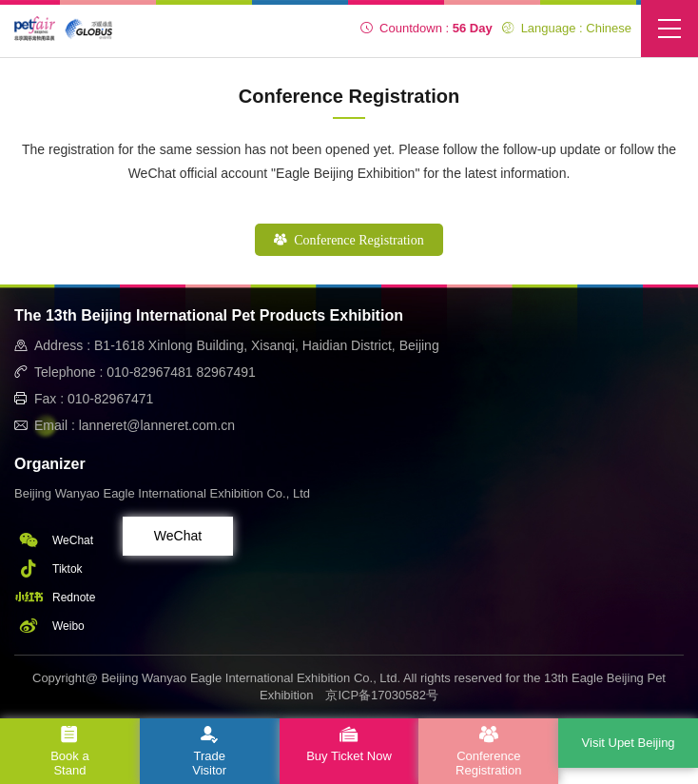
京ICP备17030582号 (382, 695)
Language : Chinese (567, 28)
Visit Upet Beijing (629, 743)
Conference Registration (349, 240)
